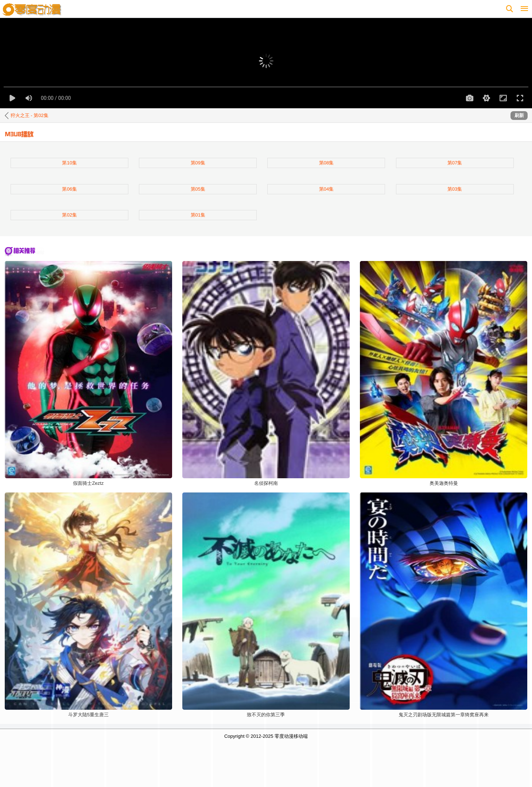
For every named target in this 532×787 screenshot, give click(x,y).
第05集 (198, 189)
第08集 (326, 163)
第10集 (69, 163)
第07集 (455, 163)
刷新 (519, 115)
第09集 (198, 163)
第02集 (69, 215)
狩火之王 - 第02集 (30, 115)
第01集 (198, 215)
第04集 (326, 189)
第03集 (455, 189)
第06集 (69, 189)
